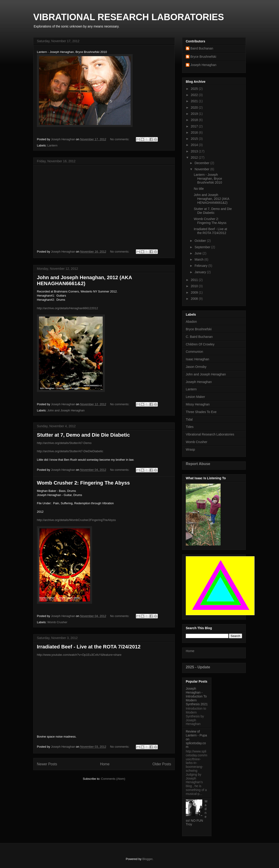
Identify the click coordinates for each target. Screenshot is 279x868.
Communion (194, 352)
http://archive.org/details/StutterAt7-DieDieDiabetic (70, 451)
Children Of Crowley (200, 344)
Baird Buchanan (202, 48)
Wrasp (190, 449)
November (202, 169)
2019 (195, 114)
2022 (195, 95)
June (198, 253)
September (203, 247)
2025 (195, 89)
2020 (195, 107)
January (201, 272)
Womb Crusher (57, 622)
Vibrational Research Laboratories (210, 434)
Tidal (189, 419)
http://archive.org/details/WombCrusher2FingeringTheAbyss (76, 520)
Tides (190, 427)
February (201, 266)
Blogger (147, 859)
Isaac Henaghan (197, 359)
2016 (195, 132)
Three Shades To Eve (201, 412)
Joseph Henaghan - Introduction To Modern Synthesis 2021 (197, 696)
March (199, 259)
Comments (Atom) (113, 779)
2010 (195, 286)
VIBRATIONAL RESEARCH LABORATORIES (129, 17)
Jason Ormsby (196, 367)
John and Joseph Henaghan (66, 410)
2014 (195, 145)
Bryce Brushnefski (203, 57)
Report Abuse (198, 464)
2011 (195, 280)
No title (199, 189)
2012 (195, 157)
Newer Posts (47, 764)
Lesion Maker (195, 397)
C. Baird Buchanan (199, 337)
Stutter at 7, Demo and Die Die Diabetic (83, 435)
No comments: (120, 139)
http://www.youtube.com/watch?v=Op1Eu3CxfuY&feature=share (79, 655)
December (202, 163)
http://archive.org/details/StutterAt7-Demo (64, 443)
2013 (195, 151)
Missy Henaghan (198, 404)
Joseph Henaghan (203, 65)
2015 (195, 139)
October (201, 241)
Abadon (191, 322)
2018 (195, 120)
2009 (195, 292)
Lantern (52, 145)
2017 (195, 126)
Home (105, 764)
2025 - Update (198, 667)
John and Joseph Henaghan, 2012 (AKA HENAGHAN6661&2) (84, 280)
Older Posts (162, 764)
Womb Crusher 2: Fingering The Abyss (83, 483)
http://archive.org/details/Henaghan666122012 (67, 308)
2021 (195, 101)
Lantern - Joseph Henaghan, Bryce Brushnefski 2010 (209, 179)
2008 (195, 299)
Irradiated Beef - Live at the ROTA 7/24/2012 (89, 647)
